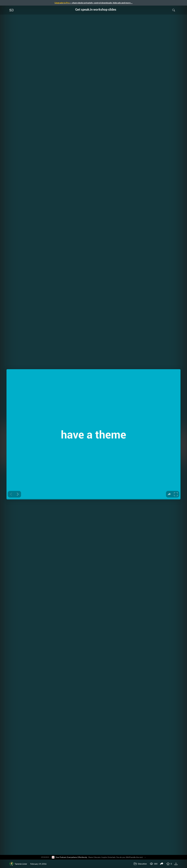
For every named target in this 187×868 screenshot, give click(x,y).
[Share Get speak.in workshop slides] (162, 864)
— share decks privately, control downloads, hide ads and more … (94, 3)
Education (140, 864)
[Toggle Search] (174, 10)
